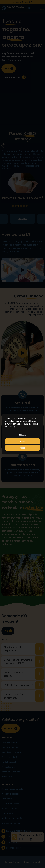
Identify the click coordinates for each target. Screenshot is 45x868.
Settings (23, 435)
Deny (22, 441)
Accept (22, 448)
